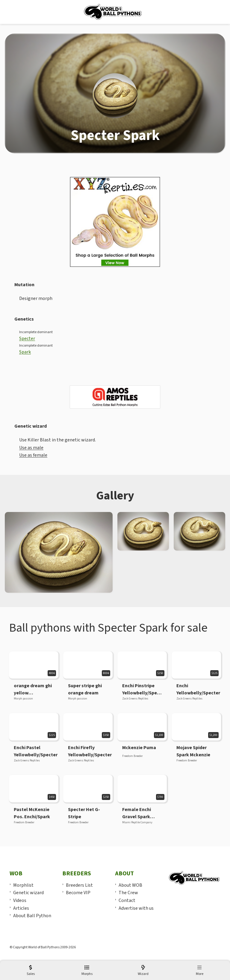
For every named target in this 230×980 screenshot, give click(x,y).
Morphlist (23, 885)
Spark (25, 352)
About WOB (130, 885)
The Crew (128, 893)
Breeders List (79, 885)
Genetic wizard (28, 893)
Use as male (31, 448)
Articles (21, 908)
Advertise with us (136, 908)
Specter (27, 339)
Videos (20, 900)
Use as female (33, 455)
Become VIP (78, 893)
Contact (127, 900)
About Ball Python (32, 916)
